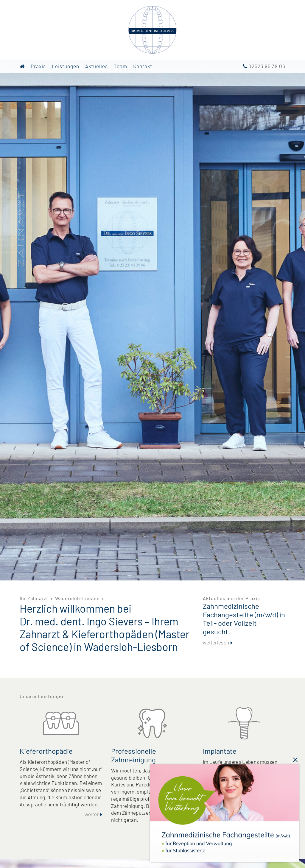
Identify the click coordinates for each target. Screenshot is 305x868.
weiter (92, 814)
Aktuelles (97, 66)
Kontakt (143, 66)
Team (120, 66)
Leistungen (66, 66)
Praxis (38, 66)
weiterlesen (216, 642)
